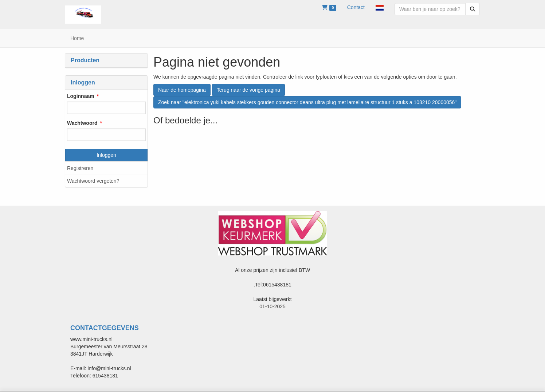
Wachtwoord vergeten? (93, 181)
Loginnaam (81, 96)
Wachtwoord (82, 123)
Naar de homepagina (182, 90)
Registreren (80, 168)
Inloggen (106, 155)
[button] (380, 7)
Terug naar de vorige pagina (248, 90)
